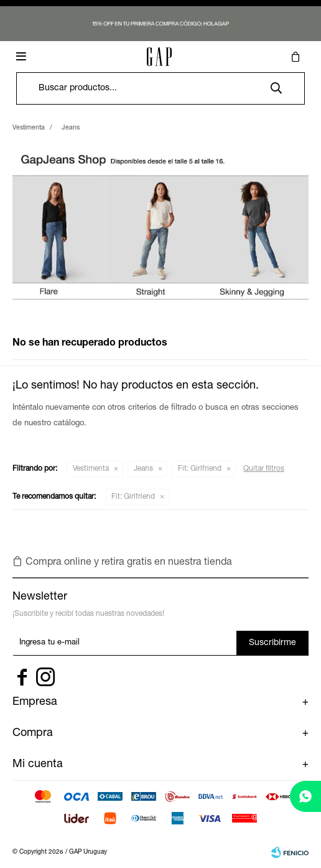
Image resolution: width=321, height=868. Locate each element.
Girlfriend (200, 469)
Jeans (143, 469)
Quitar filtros (264, 469)
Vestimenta (91, 469)
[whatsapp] (305, 796)
